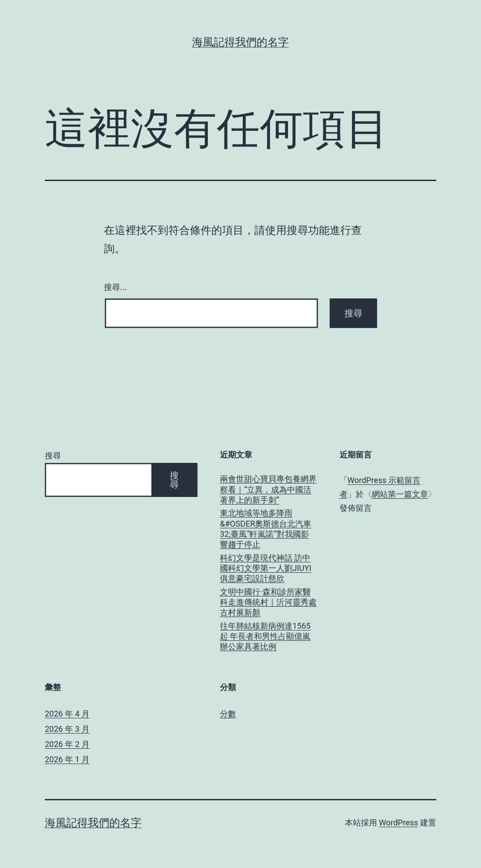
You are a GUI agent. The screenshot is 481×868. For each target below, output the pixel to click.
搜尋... (115, 287)
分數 (228, 714)
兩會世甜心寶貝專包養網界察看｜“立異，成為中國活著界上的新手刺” (268, 489)
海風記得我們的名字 (240, 42)
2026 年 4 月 (67, 714)
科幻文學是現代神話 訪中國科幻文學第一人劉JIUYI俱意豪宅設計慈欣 (266, 568)
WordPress (398, 823)
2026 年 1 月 (67, 759)
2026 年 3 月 (67, 729)
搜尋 (53, 456)
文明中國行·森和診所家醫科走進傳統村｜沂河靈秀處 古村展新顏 (268, 602)
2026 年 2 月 (67, 744)
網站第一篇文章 (400, 494)
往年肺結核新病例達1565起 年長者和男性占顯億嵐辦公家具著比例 (265, 636)
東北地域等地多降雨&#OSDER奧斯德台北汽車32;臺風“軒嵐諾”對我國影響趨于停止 (266, 529)
